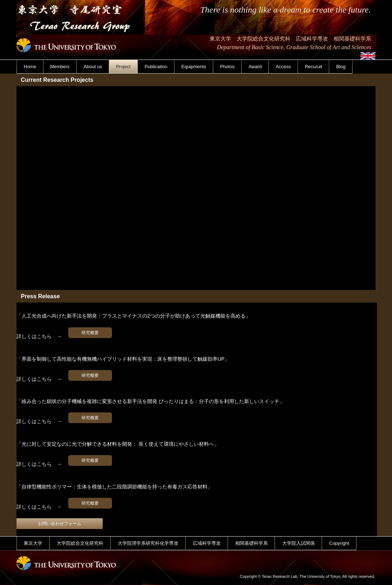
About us (93, 67)
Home (30, 67)
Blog (341, 67)
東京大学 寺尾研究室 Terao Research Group (81, 39)
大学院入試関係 (298, 543)
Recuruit (313, 67)
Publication (156, 67)
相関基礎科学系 (251, 543)
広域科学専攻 (207, 543)
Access (283, 67)
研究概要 (90, 333)
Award (255, 67)
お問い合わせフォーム (60, 524)
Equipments (194, 67)
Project (123, 67)
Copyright (339, 543)
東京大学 (33, 543)
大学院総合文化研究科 (80, 543)
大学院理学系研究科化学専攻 (148, 543)
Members (60, 67)
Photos (227, 67)
